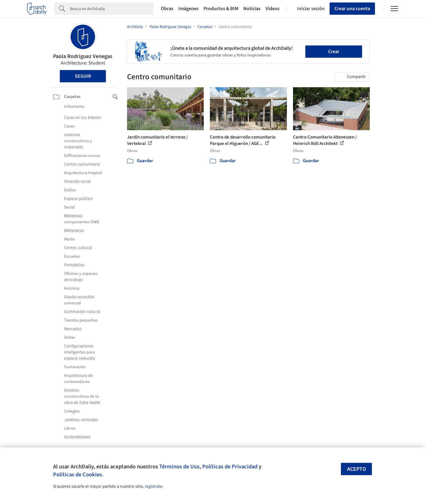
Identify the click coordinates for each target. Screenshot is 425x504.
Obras (167, 9)
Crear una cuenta (352, 9)
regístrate (154, 486)
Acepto (357, 469)
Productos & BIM (221, 9)
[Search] (112, 9)
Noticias (252, 9)
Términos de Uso (179, 467)
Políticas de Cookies (77, 475)
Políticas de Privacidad (230, 467)
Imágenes (188, 9)
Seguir (83, 76)
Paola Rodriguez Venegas (83, 56)
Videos (272, 9)
